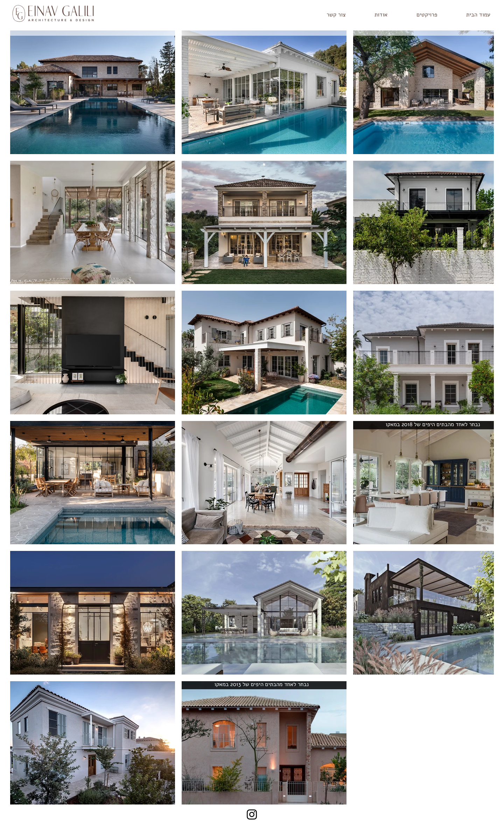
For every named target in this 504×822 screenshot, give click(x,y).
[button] (418, 15)
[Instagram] (252, 814)
